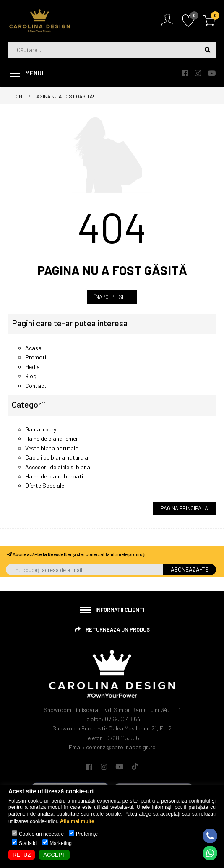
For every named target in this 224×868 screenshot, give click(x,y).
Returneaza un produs (118, 629)
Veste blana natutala (52, 448)
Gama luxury (41, 429)
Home (19, 96)
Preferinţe (87, 834)
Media (33, 367)
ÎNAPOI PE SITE (112, 297)
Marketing (61, 843)
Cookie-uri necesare (41, 834)
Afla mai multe (77, 821)
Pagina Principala (184, 508)
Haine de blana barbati (54, 476)
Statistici (28, 843)
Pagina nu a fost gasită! (64, 96)
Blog (31, 376)
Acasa (33, 348)
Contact (36, 386)
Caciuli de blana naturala (57, 457)
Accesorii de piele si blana (58, 467)
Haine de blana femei (51, 438)
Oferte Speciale (45, 485)
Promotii (36, 357)
